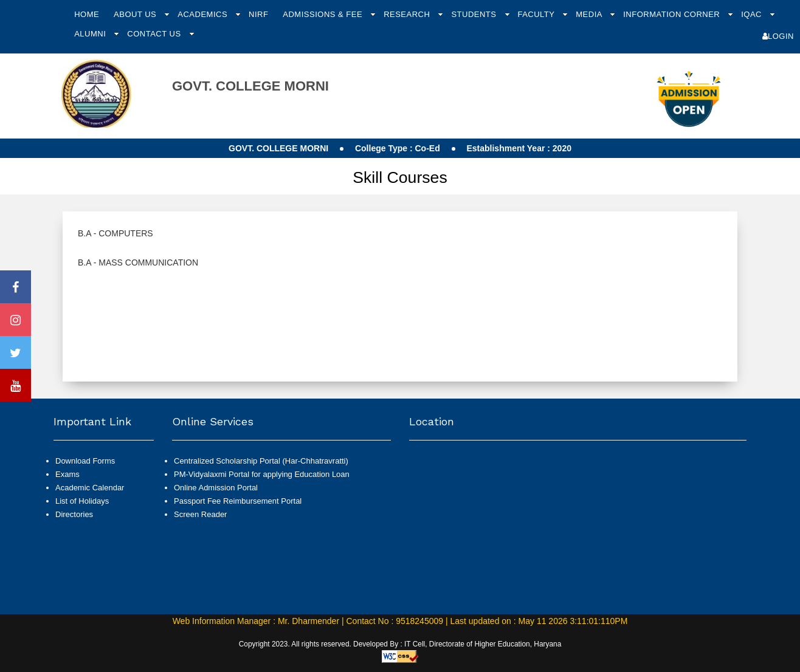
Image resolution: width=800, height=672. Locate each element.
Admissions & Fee (324, 14)
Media (590, 14)
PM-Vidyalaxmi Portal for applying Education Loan (262, 474)
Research (408, 14)
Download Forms (85, 461)
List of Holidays (82, 501)
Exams (67, 474)
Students (475, 14)
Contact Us (155, 34)
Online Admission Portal (216, 488)
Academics (204, 14)
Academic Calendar (90, 488)
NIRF (258, 14)
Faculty (537, 14)
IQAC (753, 14)
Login (778, 36)
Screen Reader (200, 514)
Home (87, 14)
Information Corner (673, 14)
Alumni (91, 34)
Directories (74, 514)
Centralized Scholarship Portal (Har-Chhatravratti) (261, 461)
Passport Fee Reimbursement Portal (238, 501)
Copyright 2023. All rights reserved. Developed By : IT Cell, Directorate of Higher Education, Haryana (400, 644)
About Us (136, 14)
